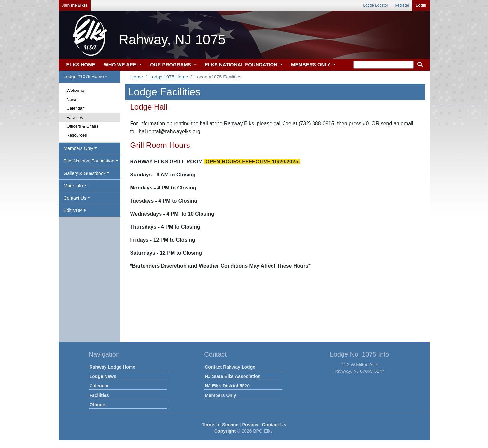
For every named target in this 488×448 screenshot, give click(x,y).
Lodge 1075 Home (169, 77)
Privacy (250, 425)
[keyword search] (383, 65)
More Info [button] (73, 186)
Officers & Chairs (83, 126)
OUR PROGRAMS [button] (171, 65)
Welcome (76, 90)
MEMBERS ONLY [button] (311, 65)
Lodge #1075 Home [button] (84, 77)
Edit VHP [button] (75, 210)
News (72, 99)
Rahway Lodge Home (113, 367)
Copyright (225, 431)
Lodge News (103, 376)
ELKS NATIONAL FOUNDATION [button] (242, 65)
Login (421, 5)
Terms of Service (220, 425)
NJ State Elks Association (233, 376)
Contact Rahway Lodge (230, 367)
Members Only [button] (79, 148)
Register (402, 5)
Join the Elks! (75, 5)
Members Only (220, 395)
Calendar (75, 108)
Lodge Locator (376, 5)
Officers (98, 405)
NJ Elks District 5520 (227, 386)
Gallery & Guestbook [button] (85, 173)
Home (137, 77)
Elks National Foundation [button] (89, 161)
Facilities (75, 117)
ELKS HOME (81, 65)
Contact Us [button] (75, 198)
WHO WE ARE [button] (121, 65)
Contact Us (274, 425)
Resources (77, 135)
